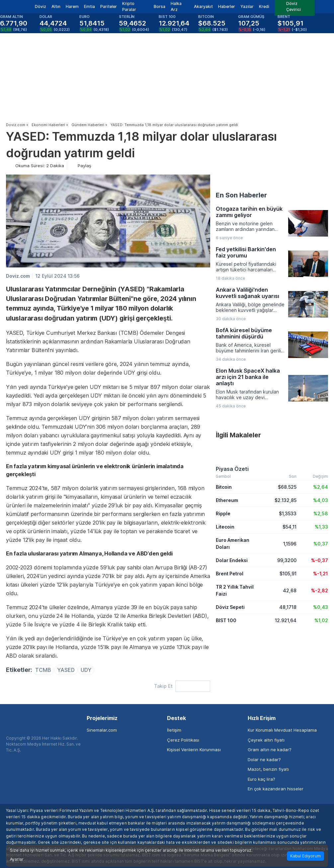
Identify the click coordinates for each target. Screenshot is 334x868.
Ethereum (227, 500)
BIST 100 (226, 620)
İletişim (174, 730)
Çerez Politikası (183, 740)
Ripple (223, 513)
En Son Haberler (241, 195)
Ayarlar (17, 859)
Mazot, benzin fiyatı (268, 769)
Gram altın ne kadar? (270, 750)
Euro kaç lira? (261, 779)
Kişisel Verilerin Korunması (194, 750)
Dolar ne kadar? (264, 760)
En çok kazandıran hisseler (276, 789)
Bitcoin (224, 487)
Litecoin (225, 527)
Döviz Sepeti (230, 607)
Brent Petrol (230, 574)
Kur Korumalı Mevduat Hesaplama (282, 730)
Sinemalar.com (102, 730)
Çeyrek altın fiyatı (266, 740)
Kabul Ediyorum (305, 856)
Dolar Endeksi (232, 560)
